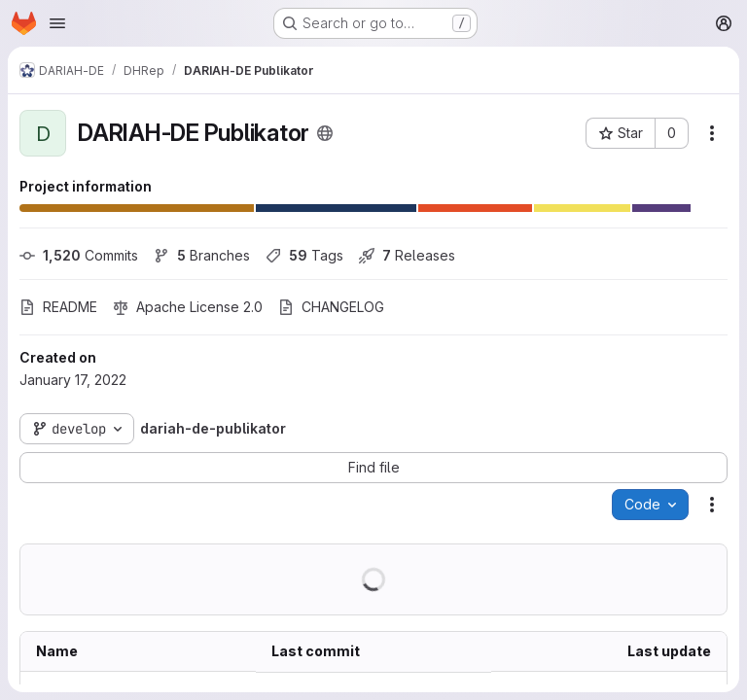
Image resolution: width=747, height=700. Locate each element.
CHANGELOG (331, 307)
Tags (304, 255)
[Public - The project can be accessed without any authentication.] (325, 133)
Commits (79, 255)
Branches (202, 255)
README (58, 307)
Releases (407, 255)
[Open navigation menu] (57, 23)
